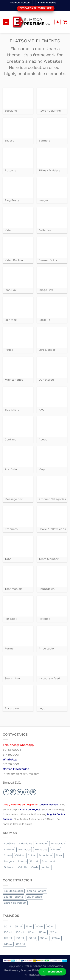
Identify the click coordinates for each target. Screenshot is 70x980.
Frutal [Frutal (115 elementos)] (34, 861)
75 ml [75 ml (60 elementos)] (29, 926)
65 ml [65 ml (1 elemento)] (18, 926)
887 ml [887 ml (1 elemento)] (21, 944)
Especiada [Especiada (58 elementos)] (45, 855)
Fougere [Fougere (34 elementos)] (9, 861)
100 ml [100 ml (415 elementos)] (8, 932)
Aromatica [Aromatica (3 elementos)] (24, 850)
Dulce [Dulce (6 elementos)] (31, 855)
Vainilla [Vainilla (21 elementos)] (23, 867)
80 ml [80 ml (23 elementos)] (40, 926)
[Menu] (6, 22)
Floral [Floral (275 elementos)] (59, 855)
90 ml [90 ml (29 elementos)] (51, 926)
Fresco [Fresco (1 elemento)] (22, 861)
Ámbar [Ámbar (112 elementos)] (46, 867)
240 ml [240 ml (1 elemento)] (8, 944)
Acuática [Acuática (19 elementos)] (10, 844)
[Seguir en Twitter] (20, 792)
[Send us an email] (26, 792)
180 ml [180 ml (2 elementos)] (32, 938)
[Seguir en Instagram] (13, 792)
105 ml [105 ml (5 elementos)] (20, 932)
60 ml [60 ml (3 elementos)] (7, 926)
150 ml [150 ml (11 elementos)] (20, 938)
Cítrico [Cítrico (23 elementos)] (20, 855)
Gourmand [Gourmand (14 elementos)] (48, 861)
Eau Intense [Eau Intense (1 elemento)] (34, 897)
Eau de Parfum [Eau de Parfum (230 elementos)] (37, 891)
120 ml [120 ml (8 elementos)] (54, 932)
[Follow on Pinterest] (33, 792)
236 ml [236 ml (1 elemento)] (56, 938)
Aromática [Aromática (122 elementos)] (41, 850)
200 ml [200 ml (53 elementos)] (44, 938)
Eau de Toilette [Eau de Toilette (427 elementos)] (13, 897)
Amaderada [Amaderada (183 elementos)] (58, 844)
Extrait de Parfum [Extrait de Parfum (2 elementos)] (15, 903)
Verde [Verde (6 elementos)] (35, 867)
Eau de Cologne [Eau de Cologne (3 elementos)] (14, 891)
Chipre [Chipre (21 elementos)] (55, 850)
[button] (52, 972)
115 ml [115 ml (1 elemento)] (43, 932)
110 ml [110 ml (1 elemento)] (32, 932)
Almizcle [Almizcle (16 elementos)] (41, 844)
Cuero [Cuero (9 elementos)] (8, 855)
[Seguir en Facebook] (6, 792)
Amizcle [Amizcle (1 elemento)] (9, 850)
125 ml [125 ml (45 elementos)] (8, 938)
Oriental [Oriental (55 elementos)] (9, 867)
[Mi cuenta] (57, 22)
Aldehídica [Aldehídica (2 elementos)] (26, 844)
